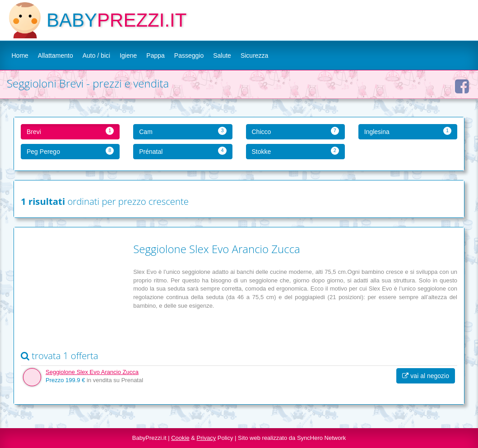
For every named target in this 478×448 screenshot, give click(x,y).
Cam (183, 131)
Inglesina (408, 131)
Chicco (295, 131)
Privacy (207, 438)
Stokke (295, 151)
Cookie (180, 438)
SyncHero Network (321, 438)
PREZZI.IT (142, 20)
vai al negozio (426, 376)
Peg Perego (70, 151)
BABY (72, 20)
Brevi (70, 131)
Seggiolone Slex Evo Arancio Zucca (92, 372)
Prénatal (183, 151)
